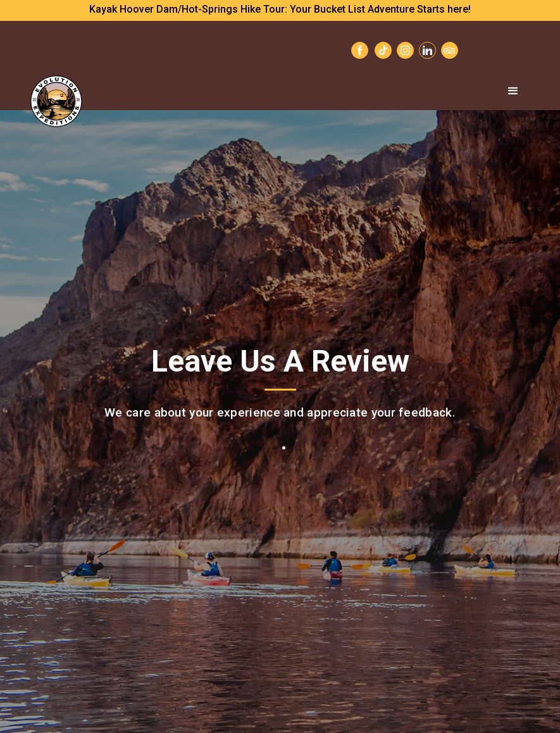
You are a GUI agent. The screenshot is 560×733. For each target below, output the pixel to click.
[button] (513, 91)
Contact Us (498, 56)
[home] (75, 73)
